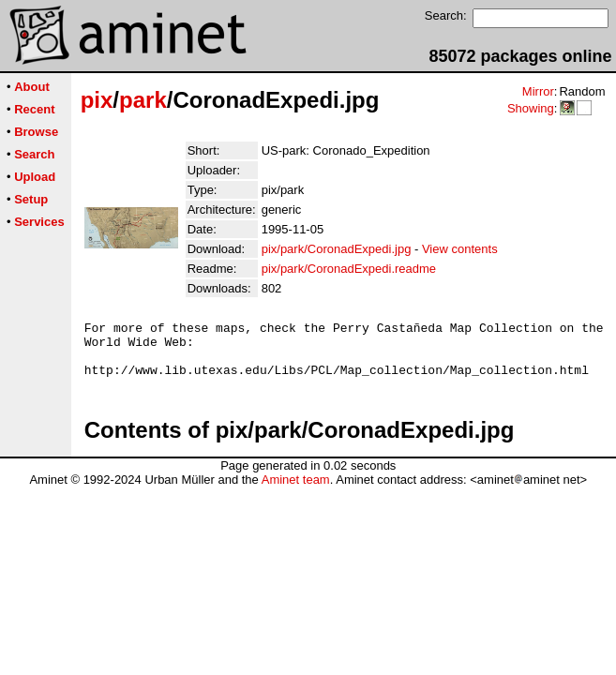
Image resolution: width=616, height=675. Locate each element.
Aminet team (296, 491)
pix (97, 100)
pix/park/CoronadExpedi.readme (349, 269)
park (143, 100)
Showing (531, 108)
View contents (460, 249)
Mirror (538, 91)
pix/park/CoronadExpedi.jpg (337, 249)
